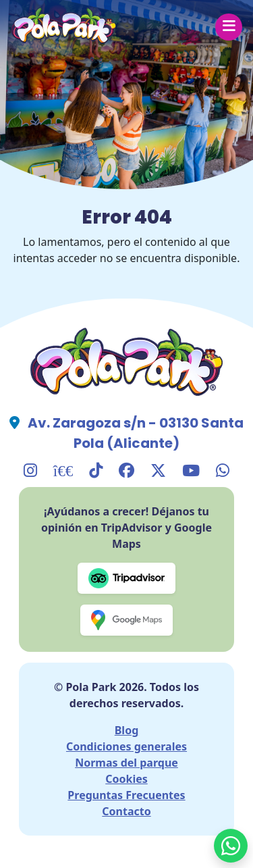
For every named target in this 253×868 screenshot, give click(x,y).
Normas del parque (126, 763)
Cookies (126, 779)
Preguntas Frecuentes (126, 795)
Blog (127, 730)
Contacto (126, 811)
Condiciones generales (126, 746)
